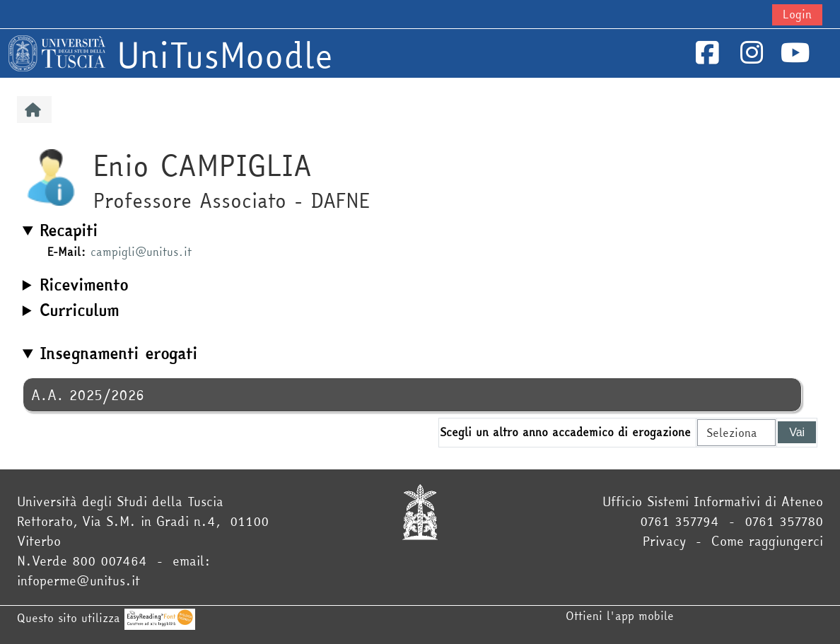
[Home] (57, 52)
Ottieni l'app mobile (620, 616)
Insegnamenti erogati (118, 353)
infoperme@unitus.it (78, 581)
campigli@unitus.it (141, 252)
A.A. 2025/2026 (88, 395)
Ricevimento (84, 285)
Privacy (664, 541)
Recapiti (69, 230)
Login (797, 14)
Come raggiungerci (767, 541)
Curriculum (79, 310)
